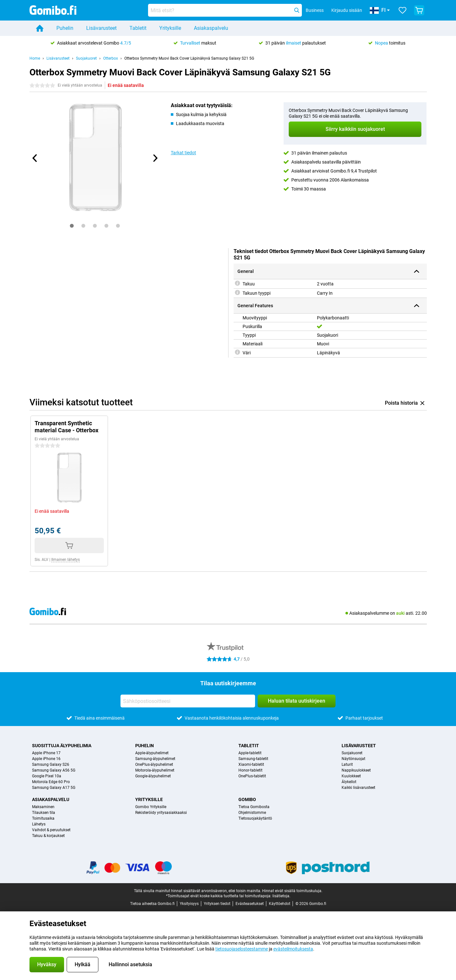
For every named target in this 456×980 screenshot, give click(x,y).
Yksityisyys (189, 904)
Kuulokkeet (351, 776)
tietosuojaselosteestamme (242, 949)
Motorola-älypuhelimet (155, 770)
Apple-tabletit (250, 753)
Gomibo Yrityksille (151, 807)
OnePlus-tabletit (252, 776)
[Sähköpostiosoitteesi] (188, 701)
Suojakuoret (86, 58)
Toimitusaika (43, 818)
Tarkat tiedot (183, 153)
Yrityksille (170, 28)
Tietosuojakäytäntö (255, 818)
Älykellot (349, 782)
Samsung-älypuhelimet (155, 759)
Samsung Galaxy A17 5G (54, 788)
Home (35, 58)
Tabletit (138, 28)
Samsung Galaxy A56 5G (54, 770)
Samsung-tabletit (253, 759)
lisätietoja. (281, 896)
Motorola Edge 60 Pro (51, 782)
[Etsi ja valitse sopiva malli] (225, 10)
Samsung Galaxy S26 (51, 765)
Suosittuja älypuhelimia (62, 746)
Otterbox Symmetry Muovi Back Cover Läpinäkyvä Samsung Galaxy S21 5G (189, 58)
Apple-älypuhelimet (152, 753)
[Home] (40, 28)
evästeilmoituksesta (293, 949)
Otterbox (111, 58)
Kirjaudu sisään (347, 10)
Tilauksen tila (44, 813)
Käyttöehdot (280, 904)
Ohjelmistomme (252, 813)
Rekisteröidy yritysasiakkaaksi (161, 813)
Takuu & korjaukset (48, 836)
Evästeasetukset (250, 904)
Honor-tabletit (250, 770)
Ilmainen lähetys (66, 560)
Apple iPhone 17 (46, 753)
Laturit (347, 765)
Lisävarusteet (101, 28)
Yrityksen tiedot (217, 904)
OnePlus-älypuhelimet (154, 765)
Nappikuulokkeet (356, 770)
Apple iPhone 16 (46, 759)
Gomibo (247, 799)
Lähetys (39, 824)
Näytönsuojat (353, 759)
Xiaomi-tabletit (251, 765)
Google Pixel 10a (47, 776)
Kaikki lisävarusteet (358, 788)
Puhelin (65, 28)
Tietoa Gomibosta (254, 807)
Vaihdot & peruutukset (51, 830)
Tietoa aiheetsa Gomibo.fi (152, 904)
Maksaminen (43, 807)
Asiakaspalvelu (211, 28)
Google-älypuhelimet (153, 776)
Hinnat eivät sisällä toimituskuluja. (292, 891)
